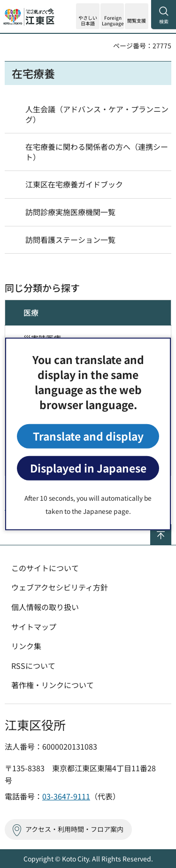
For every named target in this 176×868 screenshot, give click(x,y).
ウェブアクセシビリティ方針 (60, 587)
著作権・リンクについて (53, 685)
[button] (112, 16)
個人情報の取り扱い (45, 607)
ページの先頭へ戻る (171, 528)
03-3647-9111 (66, 796)
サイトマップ (34, 627)
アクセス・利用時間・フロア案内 (74, 829)
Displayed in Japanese (88, 468)
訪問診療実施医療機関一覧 (70, 212)
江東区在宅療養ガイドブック (74, 184)
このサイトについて (45, 568)
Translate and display (88, 436)
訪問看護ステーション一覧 (70, 240)
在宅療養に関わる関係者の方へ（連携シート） (97, 152)
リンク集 (26, 646)
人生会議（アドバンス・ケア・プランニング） (97, 114)
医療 (31, 312)
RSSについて (33, 666)
